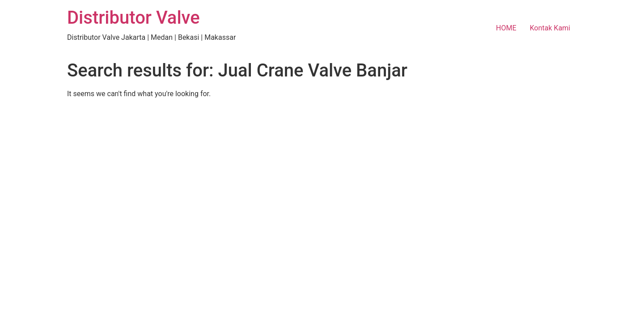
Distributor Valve (133, 18)
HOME (506, 28)
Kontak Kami (550, 28)
